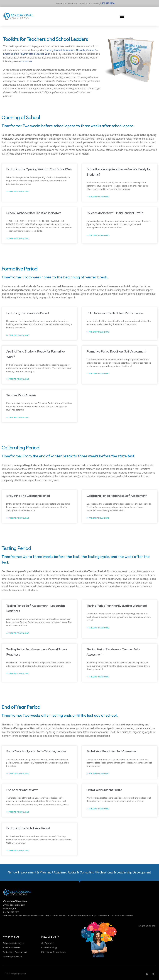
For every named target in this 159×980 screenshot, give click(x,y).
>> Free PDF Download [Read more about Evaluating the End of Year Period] (18, 851)
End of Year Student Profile (104, 790)
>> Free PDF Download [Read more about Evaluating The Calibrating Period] (18, 518)
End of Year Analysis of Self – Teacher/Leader (36, 751)
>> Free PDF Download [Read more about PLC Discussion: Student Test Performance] (98, 332)
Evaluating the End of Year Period (28, 828)
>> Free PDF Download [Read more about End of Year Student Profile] (98, 809)
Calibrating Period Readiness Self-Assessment (117, 496)
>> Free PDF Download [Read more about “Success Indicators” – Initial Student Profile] (98, 235)
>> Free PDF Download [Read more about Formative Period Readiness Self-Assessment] (98, 374)
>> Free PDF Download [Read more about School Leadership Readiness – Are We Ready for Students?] (98, 197)
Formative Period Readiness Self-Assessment (116, 351)
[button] (122, 16)
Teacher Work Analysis (21, 395)
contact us (26, 61)
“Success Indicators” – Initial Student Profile (115, 213)
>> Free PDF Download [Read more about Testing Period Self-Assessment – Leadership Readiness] (18, 633)
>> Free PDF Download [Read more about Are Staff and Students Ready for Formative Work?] (18, 379)
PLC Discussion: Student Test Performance (115, 313)
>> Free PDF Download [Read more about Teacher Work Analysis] (18, 417)
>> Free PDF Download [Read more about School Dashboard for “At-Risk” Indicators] (18, 238)
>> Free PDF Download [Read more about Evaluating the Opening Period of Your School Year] (18, 192)
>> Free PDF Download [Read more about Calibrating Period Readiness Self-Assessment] (98, 518)
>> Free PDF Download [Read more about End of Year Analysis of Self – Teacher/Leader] (18, 774)
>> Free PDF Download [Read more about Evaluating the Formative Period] (18, 335)
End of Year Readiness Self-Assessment (113, 751)
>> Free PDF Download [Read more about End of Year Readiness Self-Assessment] (98, 774)
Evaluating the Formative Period (27, 313)
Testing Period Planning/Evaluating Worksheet (117, 606)
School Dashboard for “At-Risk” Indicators (34, 213)
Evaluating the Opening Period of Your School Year (39, 169)
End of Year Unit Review (22, 790)
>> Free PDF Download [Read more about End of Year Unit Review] (18, 812)
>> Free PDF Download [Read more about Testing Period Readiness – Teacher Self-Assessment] (98, 677)
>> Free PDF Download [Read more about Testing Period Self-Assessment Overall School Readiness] (18, 674)
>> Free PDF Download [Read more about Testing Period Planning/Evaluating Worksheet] (98, 628)
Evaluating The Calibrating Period (28, 496)
